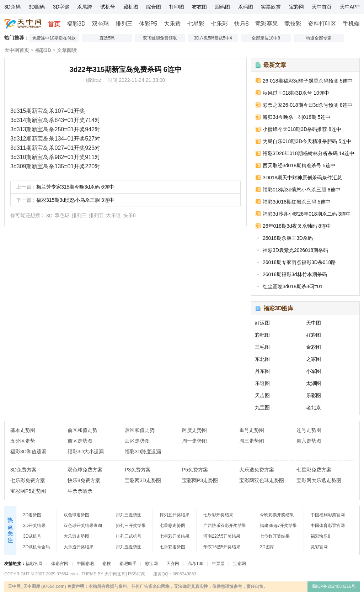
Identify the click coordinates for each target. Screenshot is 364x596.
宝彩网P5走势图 (28, 491)
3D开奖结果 (34, 526)
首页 (54, 24)
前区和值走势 (82, 430)
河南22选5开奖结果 (222, 536)
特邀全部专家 (319, 38)
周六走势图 (309, 441)
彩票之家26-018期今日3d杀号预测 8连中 (308, 105)
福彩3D (76, 24)
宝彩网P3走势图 (200, 480)
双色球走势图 (76, 515)
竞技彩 (293, 24)
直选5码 (107, 38)
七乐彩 (219, 24)
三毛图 (262, 347)
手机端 (351, 24)
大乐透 (172, 24)
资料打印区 (322, 24)
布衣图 (199, 7)
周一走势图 (194, 441)
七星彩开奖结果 (175, 536)
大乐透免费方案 (257, 470)
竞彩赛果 (267, 24)
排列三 (124, 24)
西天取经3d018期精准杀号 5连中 (299, 165)
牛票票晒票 (80, 491)
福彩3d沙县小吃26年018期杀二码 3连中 (307, 214)
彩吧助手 (128, 564)
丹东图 (262, 371)
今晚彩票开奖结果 (277, 515)
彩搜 (107, 564)
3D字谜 (61, 7)
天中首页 (322, 7)
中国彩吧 (85, 564)
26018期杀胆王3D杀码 (288, 238)
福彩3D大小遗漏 (86, 452)
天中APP (350, 7)
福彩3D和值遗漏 (28, 452)
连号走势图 (309, 430)
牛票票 (218, 564)
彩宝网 (151, 564)
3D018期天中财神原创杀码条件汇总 (302, 178)
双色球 (101, 24)
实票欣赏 (271, 7)
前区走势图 (80, 441)
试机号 (108, 7)
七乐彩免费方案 (28, 480)
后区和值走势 (140, 430)
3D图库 (267, 547)
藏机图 (131, 7)
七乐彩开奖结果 (218, 515)
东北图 (262, 359)
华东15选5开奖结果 (222, 547)
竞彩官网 (319, 547)
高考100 (196, 564)
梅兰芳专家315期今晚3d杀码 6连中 (75, 187)
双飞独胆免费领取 (160, 38)
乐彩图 (314, 395)
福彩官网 (34, 564)
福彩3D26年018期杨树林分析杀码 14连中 (309, 153)
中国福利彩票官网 (328, 515)
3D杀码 (12, 7)
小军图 (314, 371)
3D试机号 (32, 536)
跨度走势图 (194, 430)
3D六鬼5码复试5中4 (213, 38)
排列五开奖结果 (175, 515)
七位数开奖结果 (275, 536)
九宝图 (262, 407)
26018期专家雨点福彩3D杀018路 (299, 262)
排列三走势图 (129, 515)
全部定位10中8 (266, 38)
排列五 (96, 215)
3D (49, 216)
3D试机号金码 (36, 547)
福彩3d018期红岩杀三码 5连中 (297, 202)
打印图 (177, 7)
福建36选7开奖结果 (278, 526)
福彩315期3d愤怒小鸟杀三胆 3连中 (75, 200)
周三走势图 (252, 441)
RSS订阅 (137, 574)
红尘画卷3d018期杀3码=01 (293, 286)
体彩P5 (148, 24)
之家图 (314, 359)
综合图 (154, 7)
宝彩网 (296, 7)
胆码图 (223, 7)
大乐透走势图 (76, 536)
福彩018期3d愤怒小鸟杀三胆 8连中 (302, 190)
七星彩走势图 (172, 526)
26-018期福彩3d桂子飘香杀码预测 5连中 (308, 81)
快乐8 (242, 24)
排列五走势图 (129, 547)
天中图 (314, 323)
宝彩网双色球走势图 (262, 480)
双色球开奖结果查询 (83, 526)
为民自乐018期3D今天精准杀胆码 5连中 (307, 141)
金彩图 (314, 347)
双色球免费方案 (85, 470)
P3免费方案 (138, 470)
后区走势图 (137, 441)
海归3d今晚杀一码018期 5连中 (297, 117)
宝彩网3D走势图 (143, 480)
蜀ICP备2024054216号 (334, 586)
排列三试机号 (129, 536)
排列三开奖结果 (131, 526)
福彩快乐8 (320, 536)
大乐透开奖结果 (79, 547)
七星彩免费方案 (314, 470)
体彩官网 (60, 564)
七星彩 (196, 24)
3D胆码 (37, 7)
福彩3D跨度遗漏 (143, 452)
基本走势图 (23, 430)
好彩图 (314, 335)
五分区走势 (23, 441)
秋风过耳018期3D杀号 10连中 (296, 93)
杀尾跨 (85, 7)
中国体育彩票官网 (328, 526)
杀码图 (246, 7)
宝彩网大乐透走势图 (319, 480)
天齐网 (173, 564)
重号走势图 (252, 430)
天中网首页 (17, 50)
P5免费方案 (195, 470)
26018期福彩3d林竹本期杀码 (295, 274)
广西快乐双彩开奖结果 (225, 526)
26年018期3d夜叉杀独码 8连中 (297, 226)
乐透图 (262, 383)
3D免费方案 (23, 470)
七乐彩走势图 (172, 547)
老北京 (314, 407)
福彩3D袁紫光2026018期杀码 (295, 250)
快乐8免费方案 (84, 480)
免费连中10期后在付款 (54, 38)
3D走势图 (32, 515)
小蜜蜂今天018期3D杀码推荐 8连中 (302, 129)
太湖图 (314, 383)
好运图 (262, 323)
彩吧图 (262, 335)
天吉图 (262, 395)
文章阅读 (67, 50)
